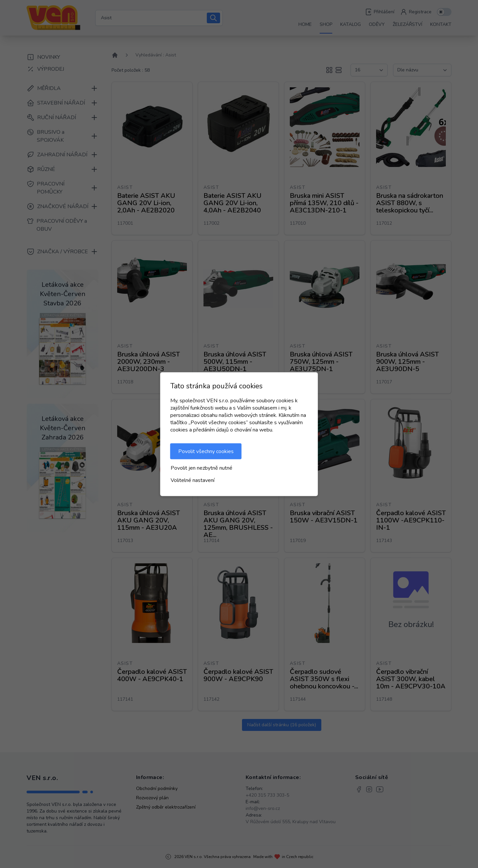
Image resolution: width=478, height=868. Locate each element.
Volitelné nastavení (193, 480)
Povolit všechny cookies (206, 451)
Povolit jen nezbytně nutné (201, 468)
